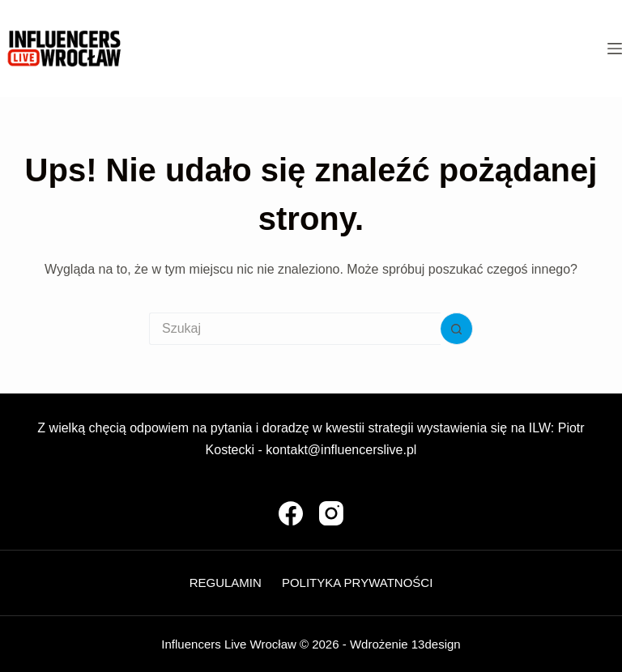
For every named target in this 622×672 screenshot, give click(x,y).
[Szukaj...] (295, 329)
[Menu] (615, 49)
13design (436, 644)
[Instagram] (331, 513)
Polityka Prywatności (357, 583)
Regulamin (226, 583)
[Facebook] (291, 513)
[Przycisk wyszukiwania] (457, 329)
